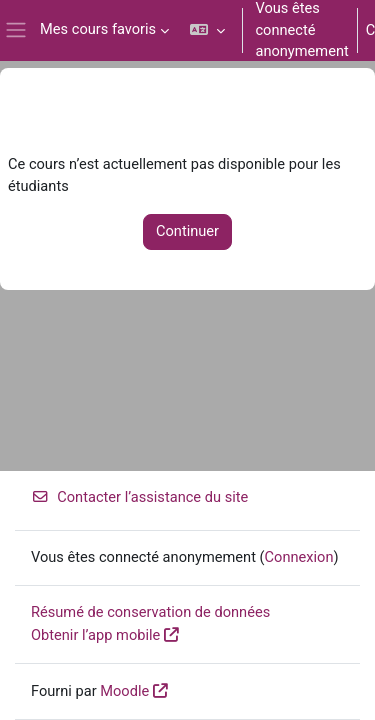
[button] (207, 30)
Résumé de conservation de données (150, 612)
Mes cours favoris (98, 29)
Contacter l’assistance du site (139, 497)
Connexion (299, 557)
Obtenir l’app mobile (95, 635)
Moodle (124, 691)
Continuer (187, 231)
